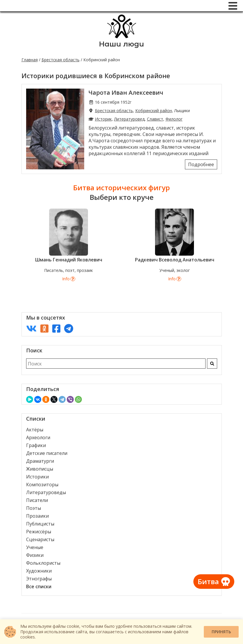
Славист (155, 119)
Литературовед (129, 119)
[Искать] (212, 364)
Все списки (39, 586)
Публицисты (40, 524)
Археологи (38, 437)
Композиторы (42, 485)
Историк (103, 119)
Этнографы (39, 579)
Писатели (37, 500)
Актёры (35, 430)
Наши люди (122, 44)
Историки (37, 477)
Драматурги (40, 461)
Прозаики (37, 516)
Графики (36, 445)
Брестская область (61, 60)
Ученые (35, 547)
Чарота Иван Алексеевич (126, 93)
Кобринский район (154, 111)
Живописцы (40, 469)
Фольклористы (43, 563)
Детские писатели (47, 453)
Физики (35, 555)
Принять (221, 632)
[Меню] (233, 6)
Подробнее (201, 164)
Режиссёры (39, 532)
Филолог (174, 119)
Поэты (34, 508)
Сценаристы (40, 539)
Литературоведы (46, 492)
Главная (30, 60)
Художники (39, 571)
